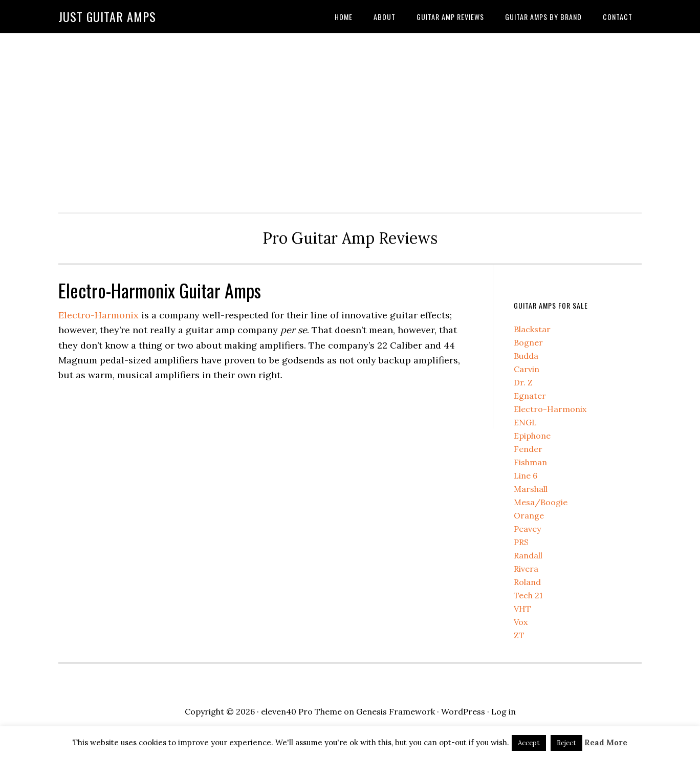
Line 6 (526, 475)
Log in (504, 711)
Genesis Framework (396, 711)
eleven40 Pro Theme (301, 711)
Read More (606, 742)
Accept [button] (529, 743)
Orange (529, 515)
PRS (521, 542)
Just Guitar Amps (107, 16)
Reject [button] (566, 743)
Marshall (531, 489)
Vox (521, 622)
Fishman (530, 462)
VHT (522, 609)
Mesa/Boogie (541, 502)
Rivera (526, 569)
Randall (528, 555)
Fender (528, 449)
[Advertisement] (350, 120)
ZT (519, 635)
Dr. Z (523, 382)
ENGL (525, 422)
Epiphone (532, 436)
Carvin (527, 369)
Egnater (530, 396)
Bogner (528, 342)
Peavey (527, 529)
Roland (527, 582)
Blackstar (532, 329)
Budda (526, 356)
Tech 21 (528, 595)
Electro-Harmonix (99, 315)
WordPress (463, 711)
